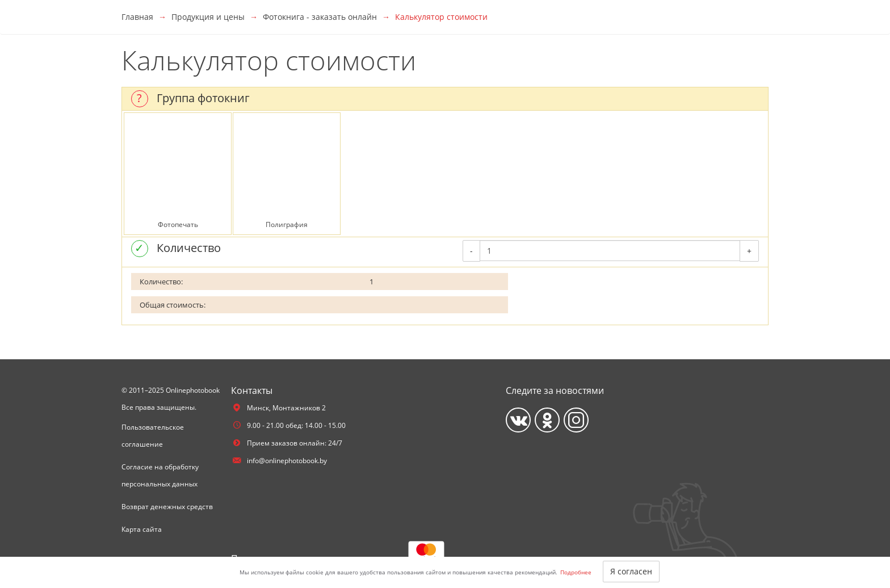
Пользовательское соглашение (153, 436)
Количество (189, 248)
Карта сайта (142, 529)
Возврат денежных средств (167, 507)
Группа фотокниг (203, 98)
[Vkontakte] (518, 420)
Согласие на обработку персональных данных (160, 475)
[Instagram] (576, 420)
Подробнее (576, 572)
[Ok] (547, 420)
